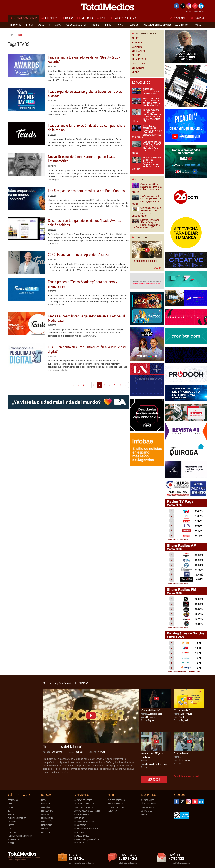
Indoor (11, 825)
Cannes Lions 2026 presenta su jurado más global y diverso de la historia (147, 188)
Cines (11, 829)
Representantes (82, 836)
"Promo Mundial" (182, 710)
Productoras (80, 825)
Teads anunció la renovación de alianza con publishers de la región (87, 128)
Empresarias (139, 51)
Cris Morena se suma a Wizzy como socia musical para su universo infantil (147, 212)
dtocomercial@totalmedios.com (82, 863)
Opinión (136, 72)
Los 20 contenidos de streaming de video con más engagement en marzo (147, 200)
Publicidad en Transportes (20, 836)
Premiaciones (139, 59)
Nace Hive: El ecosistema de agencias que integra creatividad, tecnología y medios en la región (147, 132)
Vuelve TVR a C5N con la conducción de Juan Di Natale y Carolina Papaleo (146, 102)
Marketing (79, 818)
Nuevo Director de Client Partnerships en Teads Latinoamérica (82, 159)
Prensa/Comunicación (84, 822)
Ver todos (154, 780)
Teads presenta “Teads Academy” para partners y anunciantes (83, 284)
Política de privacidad (17, 860)
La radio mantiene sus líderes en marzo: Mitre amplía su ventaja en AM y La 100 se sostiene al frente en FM (147, 116)
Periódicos (13, 800)
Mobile (11, 843)
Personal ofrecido (116, 807)
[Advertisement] (21, 732)
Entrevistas (138, 68)
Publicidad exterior (17, 818)
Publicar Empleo (115, 804)
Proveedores (80, 832)
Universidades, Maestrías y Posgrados (87, 841)
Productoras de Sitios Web (86, 829)
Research (137, 43)
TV (9, 811)
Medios (136, 38)
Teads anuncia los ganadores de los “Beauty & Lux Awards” (84, 60)
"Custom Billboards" (150, 710)
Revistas (12, 804)
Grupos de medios (82, 815)
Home (12, 35)
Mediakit (145, 815)
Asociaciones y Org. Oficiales (87, 811)
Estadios (12, 832)
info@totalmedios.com (128, 863)
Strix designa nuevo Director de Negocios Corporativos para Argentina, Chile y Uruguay (147, 163)
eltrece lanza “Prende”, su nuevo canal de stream (146, 91)
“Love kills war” (182, 753)
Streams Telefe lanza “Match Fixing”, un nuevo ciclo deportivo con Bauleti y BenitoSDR (146, 224)
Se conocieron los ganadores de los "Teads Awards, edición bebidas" (85, 223)
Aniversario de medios (85, 807)
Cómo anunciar (147, 807)
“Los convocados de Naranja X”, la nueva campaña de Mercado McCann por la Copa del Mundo (147, 148)
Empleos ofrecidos (116, 800)
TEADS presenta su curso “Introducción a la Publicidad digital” (87, 349)
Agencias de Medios (83, 800)
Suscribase (178, 18)
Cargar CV (112, 811)
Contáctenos (146, 811)
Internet (12, 822)
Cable (11, 807)
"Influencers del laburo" (145, 261)
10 (121, 385)
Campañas (137, 47)
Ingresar (198, 18)
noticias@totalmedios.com (179, 863)
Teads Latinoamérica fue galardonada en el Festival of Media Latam (87, 318)
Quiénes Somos (147, 800)
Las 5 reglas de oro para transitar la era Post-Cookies (86, 191)
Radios (11, 815)
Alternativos (14, 840)
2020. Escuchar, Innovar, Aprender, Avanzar (79, 255)
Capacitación (138, 64)
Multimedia (46, 832)
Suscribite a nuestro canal (186, 776)
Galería (157, 268)
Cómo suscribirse (149, 804)
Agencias (137, 55)
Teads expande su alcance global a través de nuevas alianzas (85, 94)
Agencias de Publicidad (85, 804)
